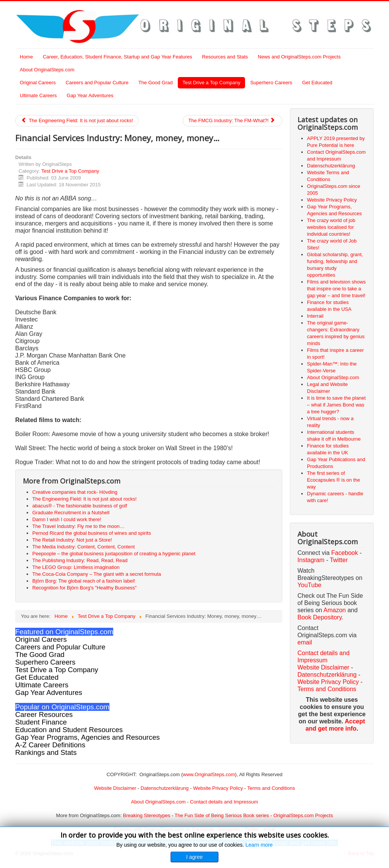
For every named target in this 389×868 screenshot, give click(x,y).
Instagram (311, 560)
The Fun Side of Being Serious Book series (222, 815)
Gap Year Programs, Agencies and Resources (88, 737)
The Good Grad (155, 83)
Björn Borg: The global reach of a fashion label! (84, 581)
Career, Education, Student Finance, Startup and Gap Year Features (118, 57)
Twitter (339, 560)
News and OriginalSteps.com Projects (299, 57)
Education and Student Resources (69, 730)
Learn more (259, 845)
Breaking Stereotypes (147, 815)
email (305, 642)
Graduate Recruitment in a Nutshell (71, 513)
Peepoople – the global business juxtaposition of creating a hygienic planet (114, 554)
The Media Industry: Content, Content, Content (84, 547)
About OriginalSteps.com (47, 70)
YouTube (309, 585)
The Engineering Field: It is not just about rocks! (77, 121)
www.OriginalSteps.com (209, 774)
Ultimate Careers (38, 95)
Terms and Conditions (327, 689)
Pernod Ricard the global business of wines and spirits (92, 533)
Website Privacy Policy (328, 682)
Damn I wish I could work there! (67, 519)
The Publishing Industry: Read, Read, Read (80, 560)
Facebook (345, 553)
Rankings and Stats (46, 752)
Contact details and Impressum (224, 802)
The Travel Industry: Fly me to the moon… (78, 526)
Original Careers (38, 83)
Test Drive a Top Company (211, 83)
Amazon (336, 610)
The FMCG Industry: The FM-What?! (232, 121)
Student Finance (41, 722)
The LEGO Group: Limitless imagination (76, 567)
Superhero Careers (271, 83)
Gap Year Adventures (90, 95)
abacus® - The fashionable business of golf (80, 506)
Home (26, 57)
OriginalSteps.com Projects (303, 815)
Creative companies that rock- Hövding (75, 492)
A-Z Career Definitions (50, 745)
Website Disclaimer (323, 667)
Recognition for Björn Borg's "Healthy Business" (85, 588)
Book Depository (319, 617)
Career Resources (44, 714)
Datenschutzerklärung (327, 675)
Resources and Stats (225, 57)
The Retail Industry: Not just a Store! (72, 540)
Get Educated (317, 83)
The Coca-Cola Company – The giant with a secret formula (97, 574)
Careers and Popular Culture (97, 83)
